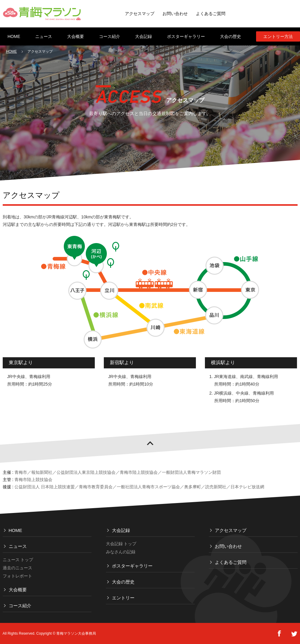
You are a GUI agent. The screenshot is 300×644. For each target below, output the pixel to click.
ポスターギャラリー (132, 566)
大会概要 (18, 590)
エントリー (123, 598)
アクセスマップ (140, 14)
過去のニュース (17, 568)
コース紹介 (20, 606)
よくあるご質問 (211, 14)
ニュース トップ (18, 560)
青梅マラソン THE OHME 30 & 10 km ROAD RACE (42, 14)
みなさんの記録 (121, 552)
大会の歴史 (123, 582)
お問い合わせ (175, 14)
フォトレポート (17, 576)
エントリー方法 (278, 36)
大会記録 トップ (121, 544)
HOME (11, 52)
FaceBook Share (279, 634)
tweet (294, 634)
